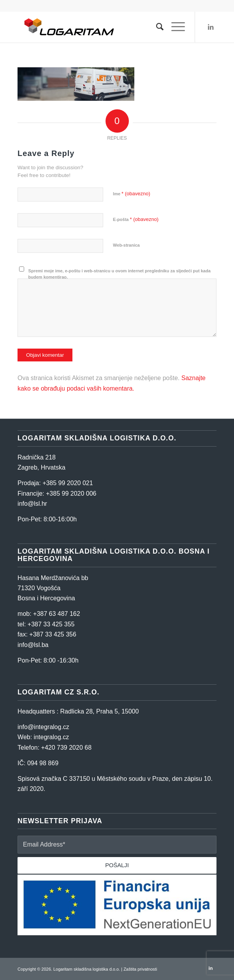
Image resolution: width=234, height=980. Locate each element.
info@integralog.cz (43, 727)
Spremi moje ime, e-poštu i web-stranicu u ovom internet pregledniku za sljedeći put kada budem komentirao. (120, 274)
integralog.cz (52, 737)
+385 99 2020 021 (68, 483)
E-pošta (136, 219)
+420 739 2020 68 (66, 748)
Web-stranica (126, 245)
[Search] (156, 27)
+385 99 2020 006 (71, 494)
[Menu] (174, 27)
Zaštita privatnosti (140, 969)
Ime (132, 194)
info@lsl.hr (32, 504)
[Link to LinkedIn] (211, 27)
